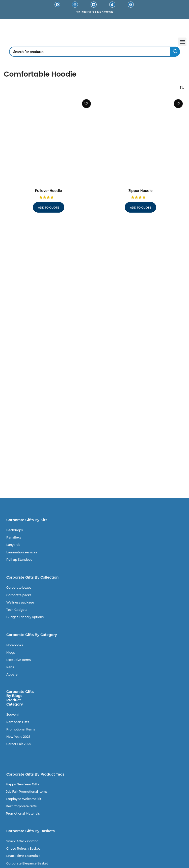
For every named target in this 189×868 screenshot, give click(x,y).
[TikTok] (112, 5)
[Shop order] (181, 88)
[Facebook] (57, 5)
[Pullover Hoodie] (49, 141)
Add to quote (49, 207)
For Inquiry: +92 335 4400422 (94, 12)
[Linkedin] (94, 5)
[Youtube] (131, 5)
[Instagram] (75, 5)
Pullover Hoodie (49, 191)
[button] (182, 42)
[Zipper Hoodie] (141, 141)
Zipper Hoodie (141, 191)
